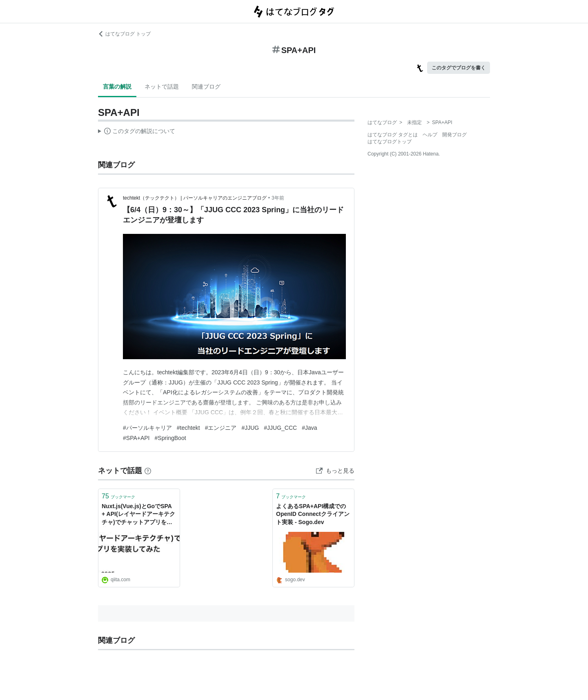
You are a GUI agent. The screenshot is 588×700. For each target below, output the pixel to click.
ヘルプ (430, 135)
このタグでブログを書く (459, 68)
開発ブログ (454, 135)
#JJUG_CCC (280, 428)
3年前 (278, 198)
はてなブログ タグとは (393, 135)
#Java (309, 428)
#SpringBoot (170, 438)
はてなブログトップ (390, 142)
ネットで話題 (162, 87)
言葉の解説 (117, 87)
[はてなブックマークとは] (148, 471)
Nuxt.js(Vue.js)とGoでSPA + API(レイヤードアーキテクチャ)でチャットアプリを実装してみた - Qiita (138, 515)
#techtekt (188, 428)
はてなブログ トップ (124, 34)
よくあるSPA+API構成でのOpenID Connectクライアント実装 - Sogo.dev (313, 514)
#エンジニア (221, 428)
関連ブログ (206, 87)
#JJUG (250, 428)
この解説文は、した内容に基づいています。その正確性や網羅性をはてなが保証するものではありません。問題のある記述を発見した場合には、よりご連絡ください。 (137, 132)
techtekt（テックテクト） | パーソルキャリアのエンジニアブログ (195, 198)
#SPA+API (136, 438)
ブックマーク (118, 496)
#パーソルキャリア (147, 428)
